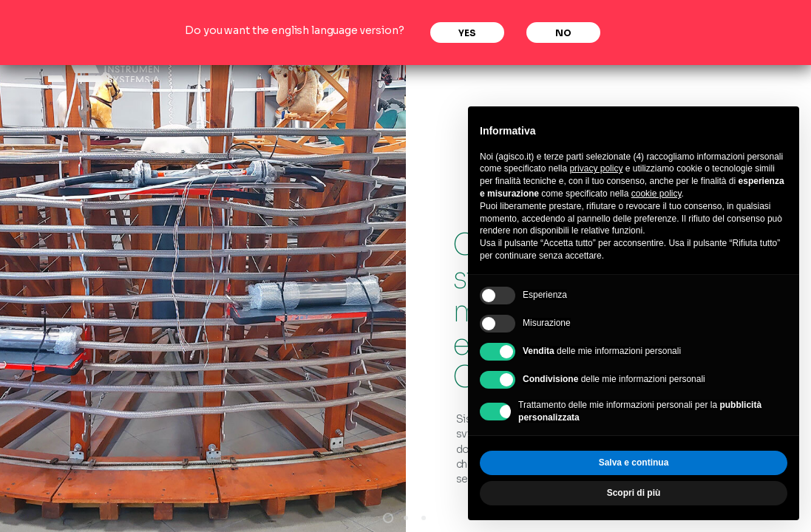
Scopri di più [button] (634, 493)
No (563, 33)
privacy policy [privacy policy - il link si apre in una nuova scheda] (596, 168)
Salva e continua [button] (634, 463)
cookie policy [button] (656, 194)
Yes (467, 33)
